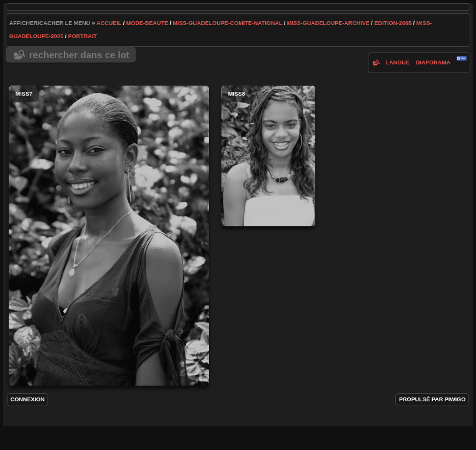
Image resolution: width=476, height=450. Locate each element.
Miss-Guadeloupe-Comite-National (227, 23)
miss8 (268, 156)
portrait (83, 36)
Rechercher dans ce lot (79, 55)
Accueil (109, 23)
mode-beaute (147, 23)
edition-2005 (393, 23)
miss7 (109, 236)
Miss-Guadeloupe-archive (328, 23)
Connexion (28, 399)
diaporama (433, 62)
